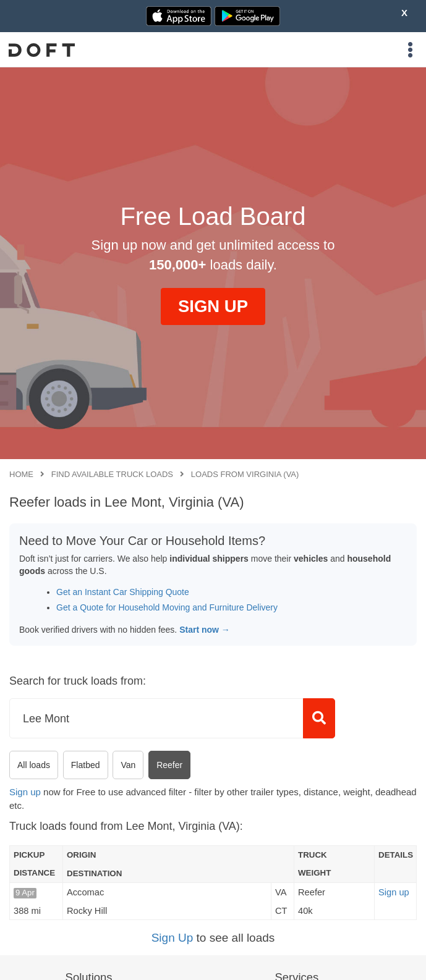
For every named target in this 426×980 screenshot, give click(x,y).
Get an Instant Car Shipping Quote (123, 592)
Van (128, 765)
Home (21, 474)
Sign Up (173, 938)
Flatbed (86, 765)
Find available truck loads (112, 474)
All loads (34, 765)
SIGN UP (213, 306)
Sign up (25, 792)
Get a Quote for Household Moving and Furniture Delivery (167, 607)
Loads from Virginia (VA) (245, 474)
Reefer (169, 765)
